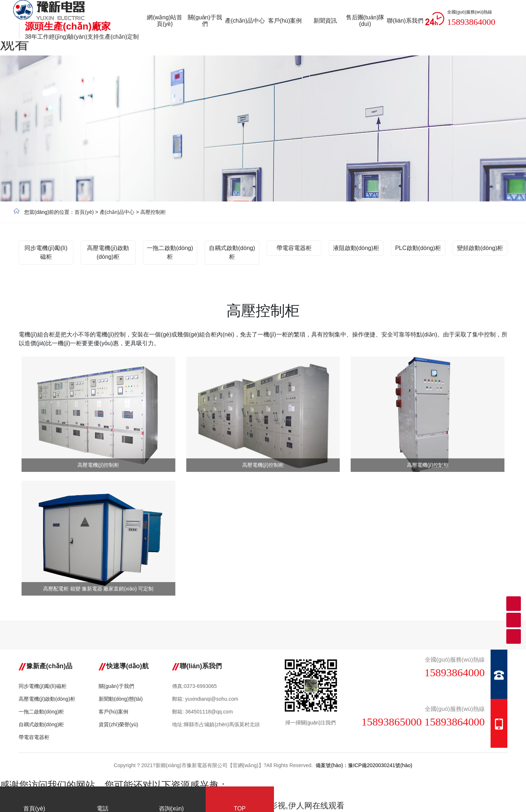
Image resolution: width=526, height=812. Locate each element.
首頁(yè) (84, 212)
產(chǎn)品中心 (117, 212)
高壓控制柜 (153, 212)
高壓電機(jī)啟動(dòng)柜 (47, 699)
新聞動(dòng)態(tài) (121, 699)
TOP (240, 801)
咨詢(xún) (171, 801)
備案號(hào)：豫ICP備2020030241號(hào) (364, 765)
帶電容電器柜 (34, 737)
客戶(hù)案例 (113, 712)
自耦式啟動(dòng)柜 (41, 724)
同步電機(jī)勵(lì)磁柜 (43, 686)
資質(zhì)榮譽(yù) (118, 724)
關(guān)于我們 (116, 686)
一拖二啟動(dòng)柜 (41, 712)
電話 (103, 801)
